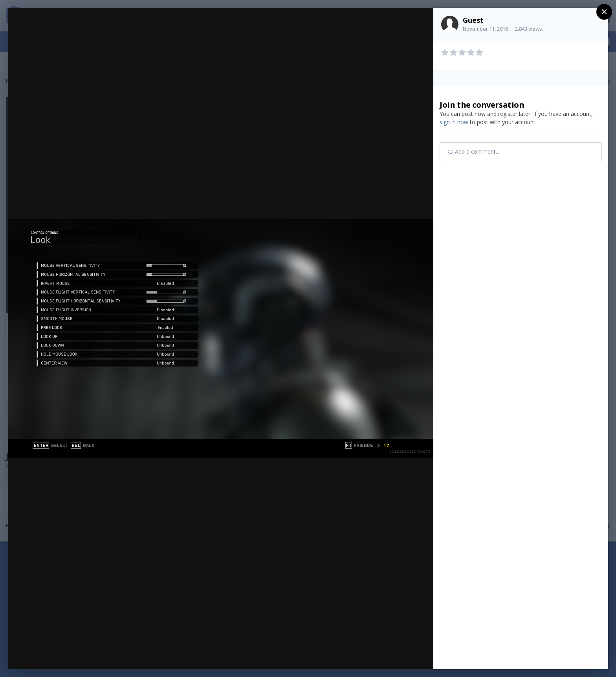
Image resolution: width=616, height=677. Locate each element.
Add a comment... (474, 151)
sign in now (454, 122)
